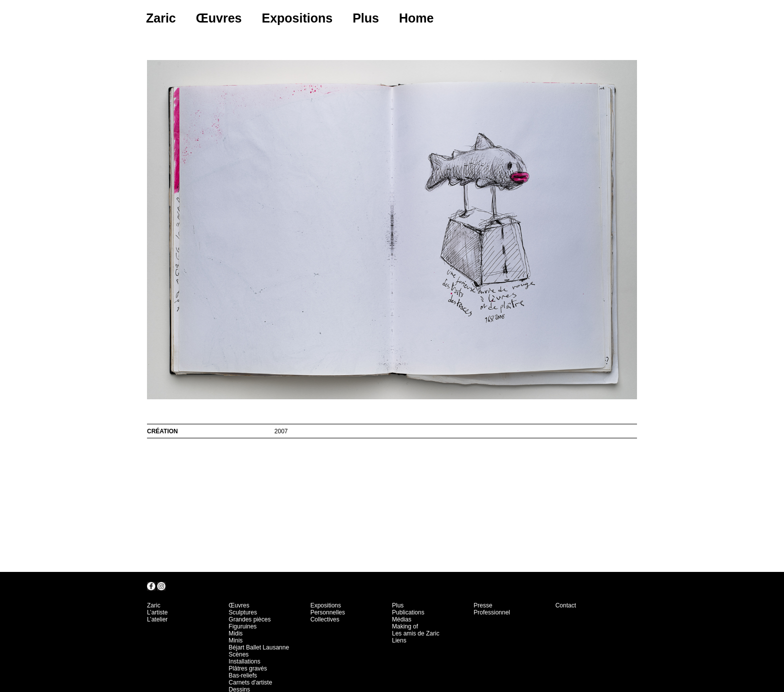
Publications (408, 612)
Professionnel (492, 612)
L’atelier (157, 619)
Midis (235, 633)
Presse (483, 605)
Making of (405, 626)
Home (416, 18)
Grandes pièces (249, 619)
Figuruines (242, 626)
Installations (244, 661)
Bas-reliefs (243, 675)
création (162, 431)
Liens (399, 640)
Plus (366, 18)
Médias (402, 619)
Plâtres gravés (248, 668)
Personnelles (328, 612)
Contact (566, 605)
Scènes (238, 654)
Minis (235, 640)
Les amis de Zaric (416, 633)
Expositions (297, 18)
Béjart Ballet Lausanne (259, 647)
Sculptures (243, 612)
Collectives (325, 619)
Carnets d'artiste (250, 682)
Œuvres (219, 18)
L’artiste (157, 612)
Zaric (161, 18)
